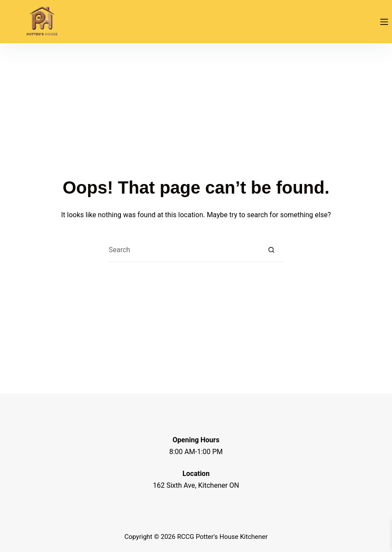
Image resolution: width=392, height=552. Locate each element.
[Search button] (271, 250)
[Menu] (384, 22)
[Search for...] (184, 250)
